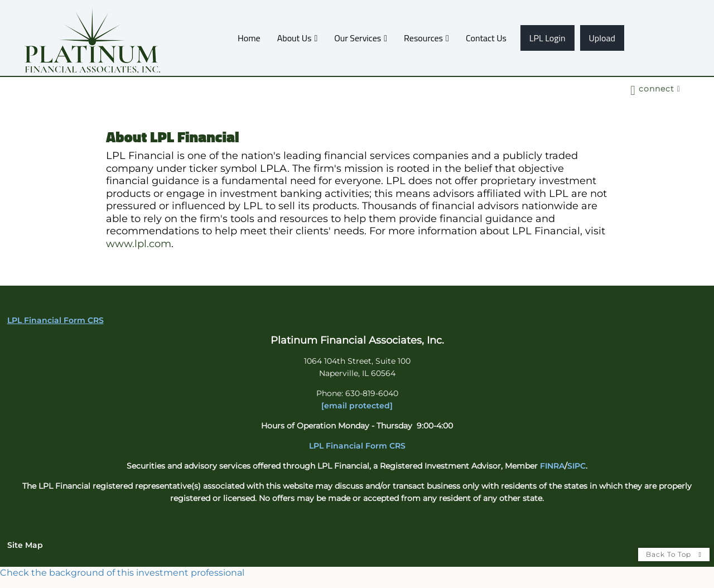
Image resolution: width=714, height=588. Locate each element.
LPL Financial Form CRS (357, 446)
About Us (295, 38)
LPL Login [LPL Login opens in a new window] (547, 38)
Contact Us (486, 38)
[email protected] (357, 406)
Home (249, 38)
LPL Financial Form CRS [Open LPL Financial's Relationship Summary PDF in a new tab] (56, 320)
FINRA (552, 466)
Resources (423, 38)
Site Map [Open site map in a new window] (25, 545)
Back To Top (674, 554)
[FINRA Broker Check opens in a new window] (357, 573)
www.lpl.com (139, 244)
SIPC (576, 466)
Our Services (358, 38)
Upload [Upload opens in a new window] (602, 38)
